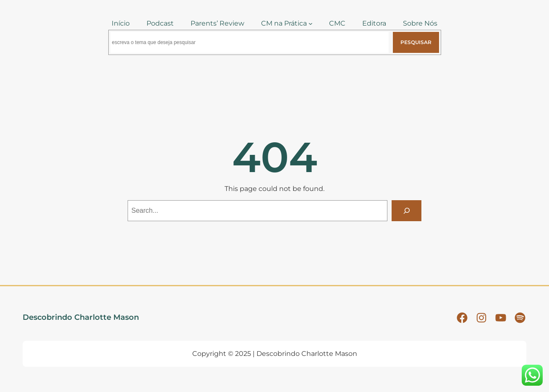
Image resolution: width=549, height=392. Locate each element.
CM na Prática (284, 23)
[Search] (407, 210)
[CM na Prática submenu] (311, 24)
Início (121, 23)
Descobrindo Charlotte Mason (81, 317)
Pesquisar (416, 42)
